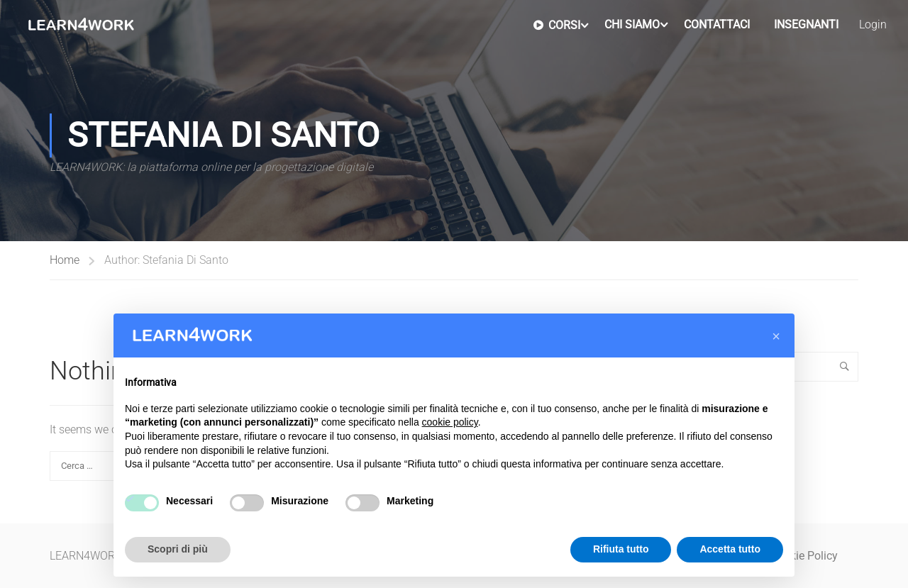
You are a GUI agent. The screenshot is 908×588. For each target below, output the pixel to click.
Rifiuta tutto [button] (621, 549)
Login (873, 24)
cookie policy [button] (450, 422)
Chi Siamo (632, 24)
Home (65, 260)
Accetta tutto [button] (730, 549)
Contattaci (717, 24)
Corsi (557, 25)
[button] (776, 336)
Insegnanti (806, 24)
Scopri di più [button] (178, 549)
